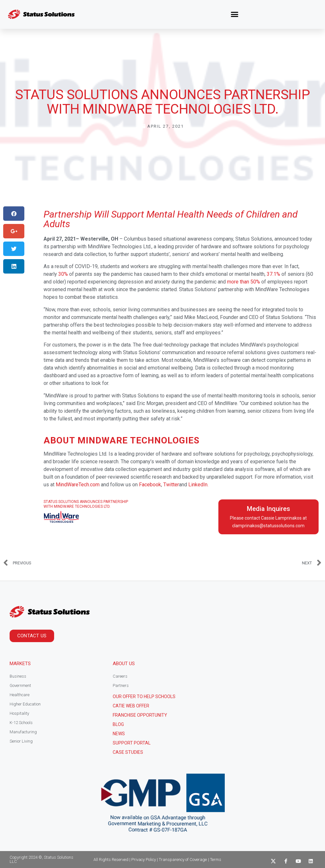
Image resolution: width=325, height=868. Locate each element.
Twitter (171, 485)
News (119, 734)
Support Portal (132, 743)
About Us (124, 664)
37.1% (273, 274)
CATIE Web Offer (131, 706)
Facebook (150, 485)
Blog (118, 724)
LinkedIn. (198, 485)
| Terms (215, 860)
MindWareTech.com (78, 485)
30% (63, 274)
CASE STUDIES (128, 752)
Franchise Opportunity (140, 715)
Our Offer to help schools (144, 697)
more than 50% (244, 282)
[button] (235, 14)
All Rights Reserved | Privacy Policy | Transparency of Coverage (150, 860)
